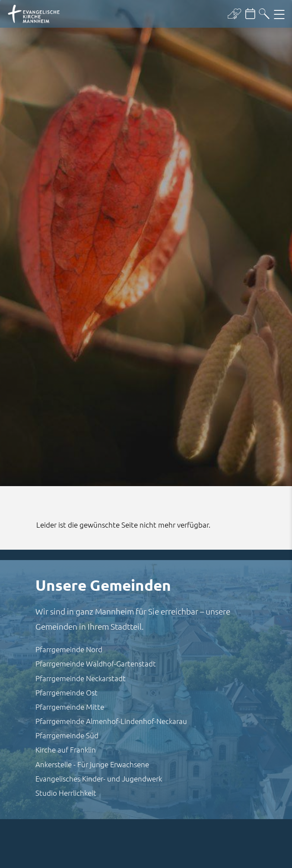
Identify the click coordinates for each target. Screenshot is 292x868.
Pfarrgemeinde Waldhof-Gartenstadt (96, 663)
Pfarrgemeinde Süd (67, 735)
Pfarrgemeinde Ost (67, 692)
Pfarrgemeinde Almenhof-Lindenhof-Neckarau (111, 721)
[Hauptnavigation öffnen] (279, 14)
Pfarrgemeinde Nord (69, 649)
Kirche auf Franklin (66, 749)
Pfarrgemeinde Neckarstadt (81, 678)
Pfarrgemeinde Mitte (70, 707)
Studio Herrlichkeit (66, 793)
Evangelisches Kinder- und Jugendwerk (99, 778)
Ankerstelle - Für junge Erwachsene (92, 764)
